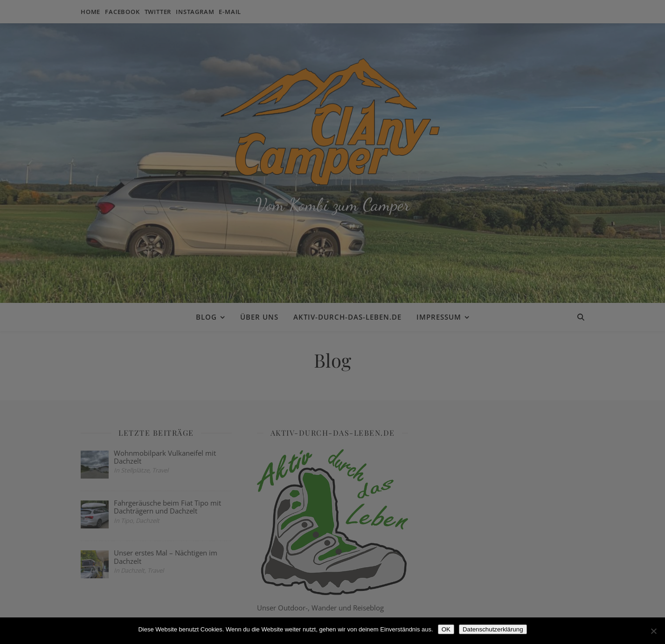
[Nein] (653, 631)
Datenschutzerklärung (493, 629)
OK (446, 629)
